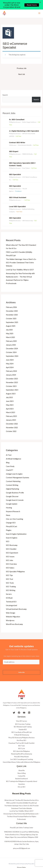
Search (5, 88)
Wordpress (10, 613)
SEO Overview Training (23, 717)
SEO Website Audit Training (23, 720)
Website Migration (13, 610)
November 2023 (12, 375)
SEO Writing (11, 583)
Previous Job (22, 61)
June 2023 (10, 394)
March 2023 (10, 405)
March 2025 (10, 330)
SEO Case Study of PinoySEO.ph (22, 725)
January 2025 (11, 338)
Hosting (9, 501)
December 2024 (12, 341)
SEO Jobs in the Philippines (21, 744)
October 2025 (11, 311)
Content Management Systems (18, 470)
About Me (22, 763)
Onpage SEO (11, 516)
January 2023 (11, 413)
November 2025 (12, 308)
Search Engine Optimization (16, 527)
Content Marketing (13, 474)
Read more (32, 5)
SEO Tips (9, 568)
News (8, 508)
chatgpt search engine (14, 467)
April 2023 (10, 402)
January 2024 (11, 368)
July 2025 (9, 323)
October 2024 (11, 345)
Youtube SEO (23, 722)
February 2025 (11, 334)
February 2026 (11, 300)
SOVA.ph (9, 591)
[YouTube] (24, 706)
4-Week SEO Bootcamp (21, 728)
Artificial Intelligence (14, 452)
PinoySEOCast (12, 519)
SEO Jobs (10, 553)
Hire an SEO (22, 780)
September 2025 (12, 315)
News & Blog (22, 766)
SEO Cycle (22, 741)
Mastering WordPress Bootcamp (22, 747)
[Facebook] (19, 706)
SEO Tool (9, 572)
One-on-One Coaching (15, 512)
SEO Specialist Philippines (15, 564)
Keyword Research (13, 504)
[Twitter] (14, 706)
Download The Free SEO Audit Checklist (21, 736)
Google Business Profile (15, 486)
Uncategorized (11, 598)
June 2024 (10, 353)
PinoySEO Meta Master (22, 750)
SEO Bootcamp (12, 538)
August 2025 (11, 319)
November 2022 (12, 420)
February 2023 (11, 409)
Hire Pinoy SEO (21, 733)
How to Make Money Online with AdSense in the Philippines (22, 755)
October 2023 (11, 379)
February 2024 (11, 364)
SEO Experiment (12, 546)
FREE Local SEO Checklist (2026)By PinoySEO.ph (21, 796)
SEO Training (11, 579)
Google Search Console (15, 493)
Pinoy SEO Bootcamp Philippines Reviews (22, 731)
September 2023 (12, 383)
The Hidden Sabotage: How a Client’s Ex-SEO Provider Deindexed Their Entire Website (21, 255)
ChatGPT (10, 463)
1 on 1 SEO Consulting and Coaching (21, 752)
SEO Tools (10, 576)
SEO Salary (10, 561)
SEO (8, 534)
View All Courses (21, 714)
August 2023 (11, 387)
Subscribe (21, 665)
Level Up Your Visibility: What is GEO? (20, 263)
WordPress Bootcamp (14, 617)
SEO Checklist (11, 542)
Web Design (11, 606)
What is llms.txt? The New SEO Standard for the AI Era (21, 793)
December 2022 (12, 417)
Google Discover (12, 489)
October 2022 (11, 424)
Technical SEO (11, 595)
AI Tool (9, 448)
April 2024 (10, 360)
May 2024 (10, 356)
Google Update (12, 497)
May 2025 (10, 326)
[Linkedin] (29, 706)
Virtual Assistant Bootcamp (16, 602)
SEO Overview (11, 557)
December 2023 (12, 372)
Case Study (10, 459)
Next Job (22, 67)
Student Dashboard (21, 771)
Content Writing (12, 478)
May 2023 (10, 398)
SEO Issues (10, 549)
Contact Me (22, 769)
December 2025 (12, 304)
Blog (8, 455)
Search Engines (12, 531)
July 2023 (9, 390)
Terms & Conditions (21, 863)
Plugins (9, 523)
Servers (9, 587)
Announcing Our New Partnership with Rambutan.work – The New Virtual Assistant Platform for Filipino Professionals (22, 809)
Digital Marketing (12, 482)
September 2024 (12, 349)
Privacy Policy (21, 860)
